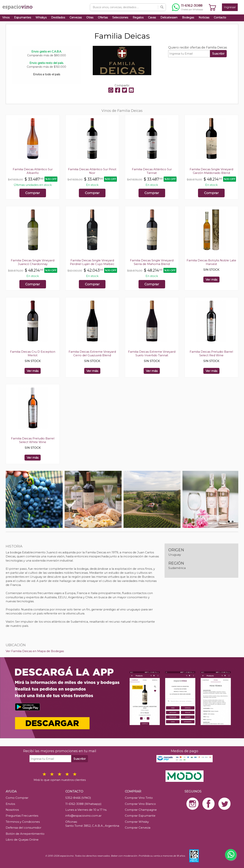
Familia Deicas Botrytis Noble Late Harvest (211, 262)
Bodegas (188, 18)
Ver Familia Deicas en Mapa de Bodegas (35, 651)
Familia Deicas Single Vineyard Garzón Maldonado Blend (211, 171)
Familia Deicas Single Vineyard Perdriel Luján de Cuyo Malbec (92, 262)
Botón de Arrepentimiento (25, 834)
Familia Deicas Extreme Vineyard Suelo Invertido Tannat (152, 353)
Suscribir (218, 54)
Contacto (220, 18)
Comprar (33, 193)
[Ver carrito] (212, 7)
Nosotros (12, 810)
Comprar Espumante (140, 816)
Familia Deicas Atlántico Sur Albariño (33, 171)
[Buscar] (162, 7)
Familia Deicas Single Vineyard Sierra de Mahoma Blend (152, 262)
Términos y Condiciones (23, 822)
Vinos (6, 18)
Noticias (204, 18)
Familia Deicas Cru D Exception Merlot (33, 353)
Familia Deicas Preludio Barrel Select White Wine (33, 440)
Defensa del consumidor (23, 828)
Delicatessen (169, 18)
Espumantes (23, 18)
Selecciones (120, 18)
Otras (90, 18)
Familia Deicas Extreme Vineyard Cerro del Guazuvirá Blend (92, 353)
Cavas (152, 18)
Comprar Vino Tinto (139, 798)
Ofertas (103, 18)
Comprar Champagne (141, 810)
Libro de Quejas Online (22, 840)
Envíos (10, 804)
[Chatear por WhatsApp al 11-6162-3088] (187, 7)
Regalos (138, 18)
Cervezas (76, 18)
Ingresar (230, 7)
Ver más (211, 280)
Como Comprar (17, 798)
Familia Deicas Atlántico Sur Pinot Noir (92, 171)
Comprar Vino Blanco (140, 804)
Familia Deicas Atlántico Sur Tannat (152, 171)
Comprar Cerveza (138, 828)
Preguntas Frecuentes (22, 816)
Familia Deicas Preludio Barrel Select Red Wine (211, 353)
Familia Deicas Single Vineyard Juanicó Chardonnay (33, 262)
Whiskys (41, 18)
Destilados (58, 18)
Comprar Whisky (137, 822)
